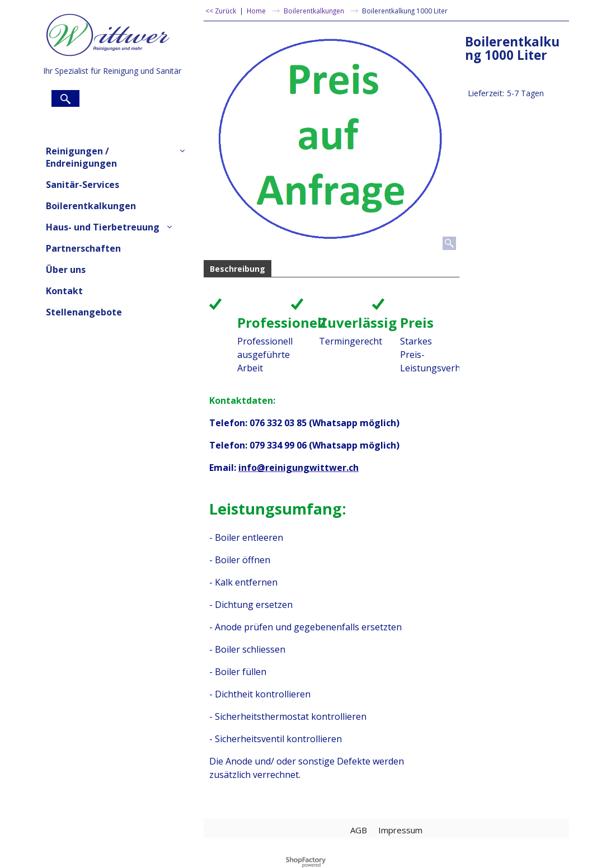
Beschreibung (238, 269)
